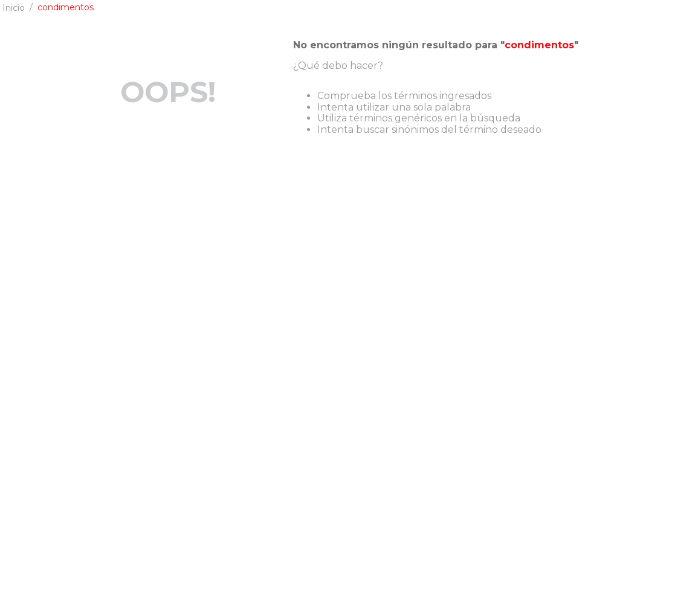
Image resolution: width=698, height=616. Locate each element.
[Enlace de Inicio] (14, 8)
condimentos (66, 7)
